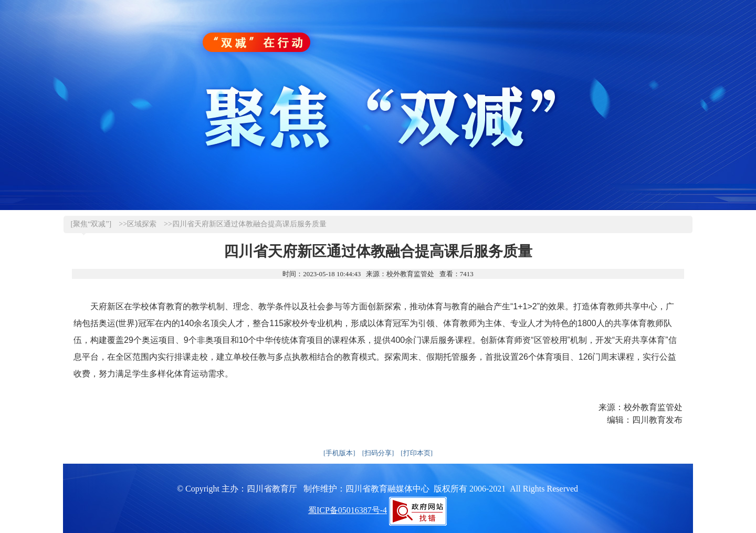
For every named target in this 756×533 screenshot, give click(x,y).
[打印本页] (417, 453)
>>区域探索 (138, 224)
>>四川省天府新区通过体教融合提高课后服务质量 (245, 224)
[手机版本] (339, 453)
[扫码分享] (378, 453)
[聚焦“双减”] (91, 224)
